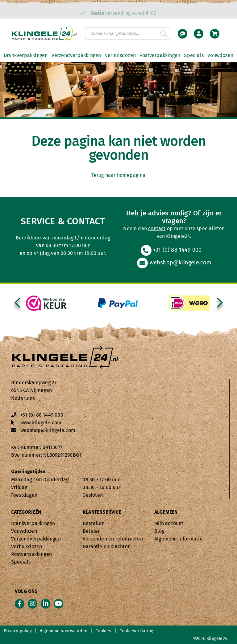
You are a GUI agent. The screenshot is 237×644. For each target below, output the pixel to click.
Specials (194, 55)
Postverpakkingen (160, 55)
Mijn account (169, 523)
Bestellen (94, 523)
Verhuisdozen (120, 55)
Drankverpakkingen (26, 55)
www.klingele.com (41, 423)
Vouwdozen (220, 55)
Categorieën (26, 512)
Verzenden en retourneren (113, 539)
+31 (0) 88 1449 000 (171, 250)
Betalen (92, 531)
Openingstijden (28, 472)
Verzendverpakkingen (76, 55)
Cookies (103, 631)
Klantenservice (102, 512)
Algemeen (166, 512)
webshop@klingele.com (174, 263)
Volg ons (26, 592)
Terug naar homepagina (118, 175)
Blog (159, 531)
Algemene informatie (179, 539)
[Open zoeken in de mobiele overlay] (128, 34)
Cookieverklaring (136, 631)
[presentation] (17, 303)
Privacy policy (18, 631)
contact (157, 228)
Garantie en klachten (107, 546)
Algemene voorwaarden (64, 631)
